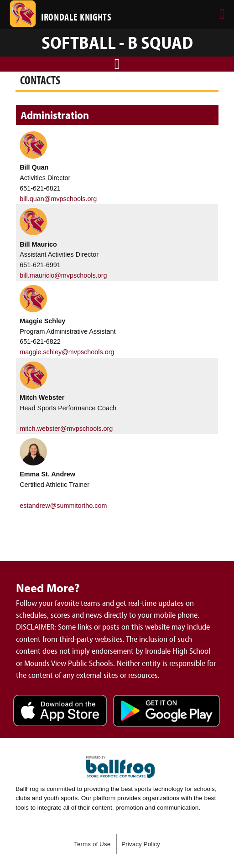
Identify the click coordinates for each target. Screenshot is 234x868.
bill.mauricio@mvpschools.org (63, 275)
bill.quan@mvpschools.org (58, 199)
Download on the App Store (60, 712)
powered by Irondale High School (120, 767)
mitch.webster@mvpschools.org (66, 429)
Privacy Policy (141, 844)
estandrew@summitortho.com (63, 506)
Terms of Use (92, 844)
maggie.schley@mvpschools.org (67, 352)
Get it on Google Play (166, 712)
